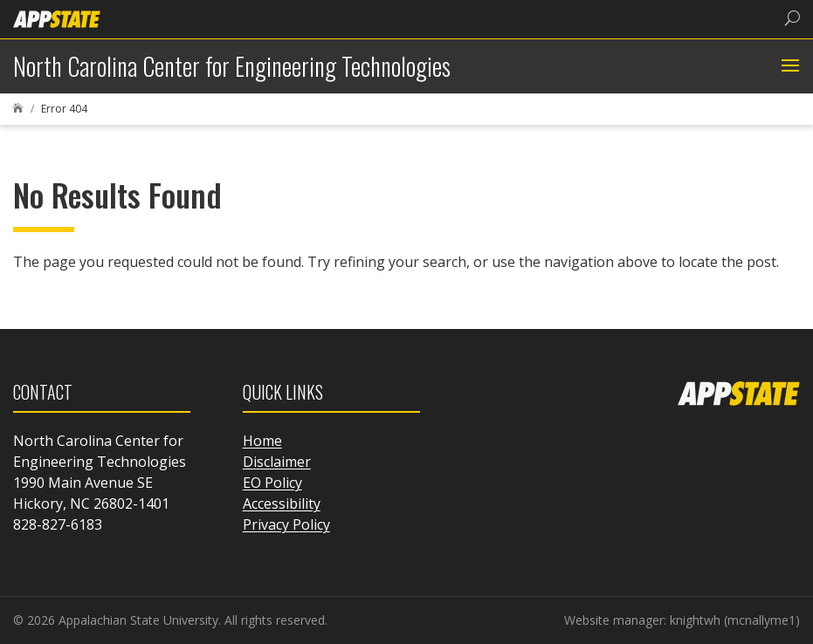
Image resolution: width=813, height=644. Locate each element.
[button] (788, 66)
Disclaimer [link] (277, 462)
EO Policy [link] (272, 483)
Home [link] (262, 441)
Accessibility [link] (282, 504)
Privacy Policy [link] (286, 524)
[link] (57, 18)
